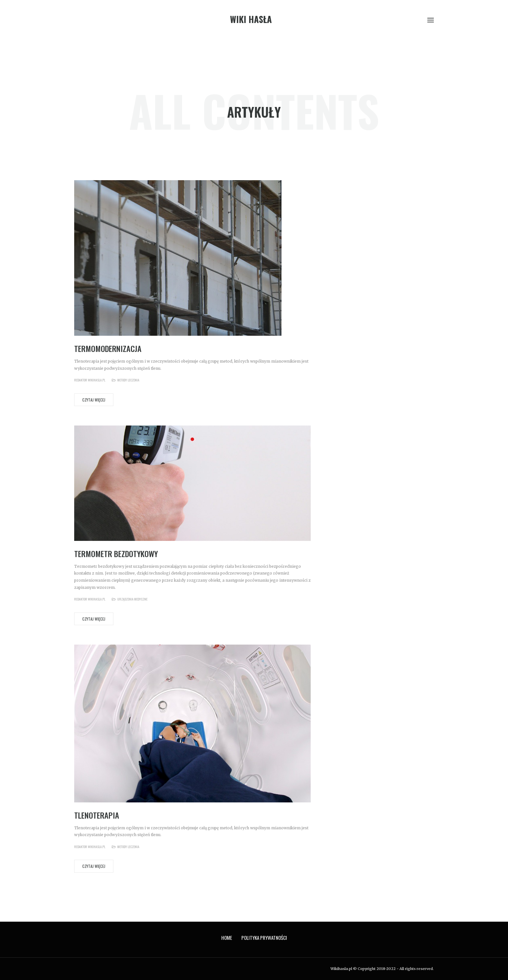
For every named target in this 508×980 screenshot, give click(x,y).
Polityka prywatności (264, 938)
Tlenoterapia (97, 815)
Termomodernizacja (108, 348)
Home (227, 938)
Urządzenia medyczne (132, 599)
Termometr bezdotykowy (116, 554)
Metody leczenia (128, 380)
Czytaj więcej (94, 400)
